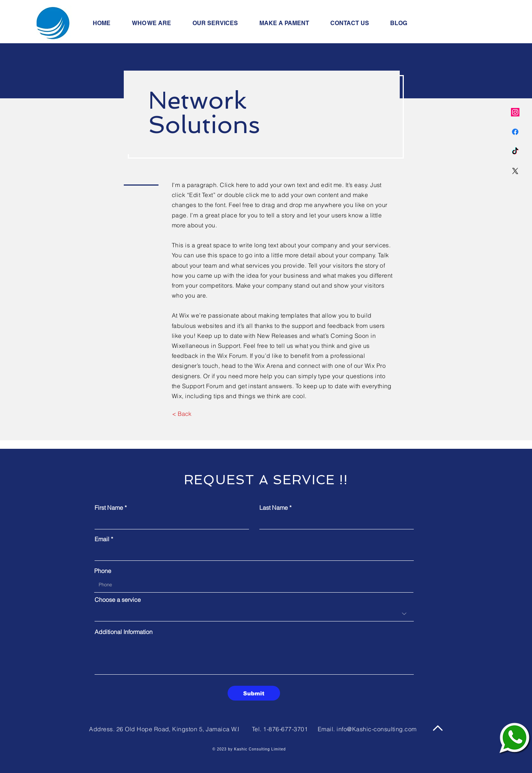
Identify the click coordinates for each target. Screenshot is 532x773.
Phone (103, 571)
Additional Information (124, 632)
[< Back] (182, 414)
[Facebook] (515, 132)
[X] (515, 171)
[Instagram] (515, 112)
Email (102, 539)
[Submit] (254, 693)
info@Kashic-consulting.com (376, 729)
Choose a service (118, 600)
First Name (109, 508)
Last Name (274, 508)
